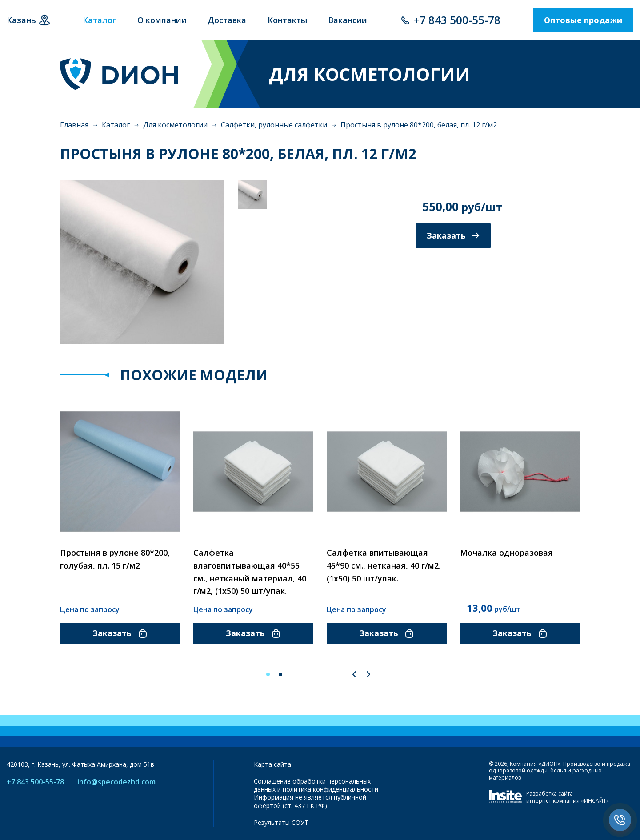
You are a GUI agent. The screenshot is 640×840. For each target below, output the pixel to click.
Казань (21, 20)
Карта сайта (272, 764)
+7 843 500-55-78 (457, 20)
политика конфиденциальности (330, 789)
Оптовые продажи (583, 20)
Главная (74, 125)
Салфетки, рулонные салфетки (274, 125)
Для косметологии (175, 125)
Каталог (116, 125)
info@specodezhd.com (116, 782)
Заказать (453, 235)
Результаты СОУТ (281, 822)
